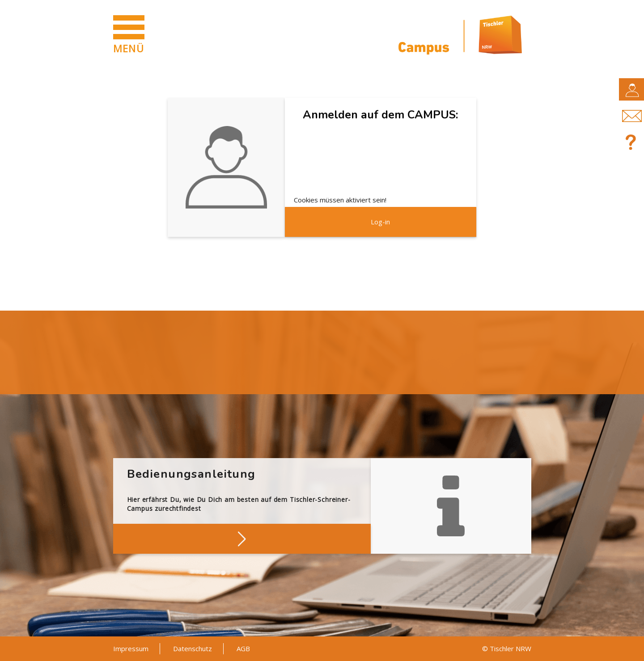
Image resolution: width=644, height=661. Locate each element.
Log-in (380, 222)
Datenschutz (193, 648)
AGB (243, 648)
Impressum (131, 648)
